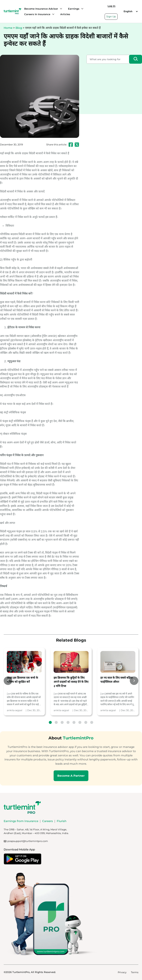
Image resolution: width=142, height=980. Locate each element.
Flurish (62, 821)
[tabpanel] (24, 682)
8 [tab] (92, 722)
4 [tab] (68, 722)
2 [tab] (56, 722)
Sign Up (111, 16)
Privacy (122, 972)
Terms (135, 972)
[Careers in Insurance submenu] (52, 14)
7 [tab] (86, 722)
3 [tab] (62, 722)
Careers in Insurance (37, 14)
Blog (19, 28)
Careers (48, 821)
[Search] (136, 59)
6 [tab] (80, 722)
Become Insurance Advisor (41, 9)
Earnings (74, 9)
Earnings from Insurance (21, 821)
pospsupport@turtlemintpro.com (28, 841)
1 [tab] (50, 722)
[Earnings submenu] (81, 9)
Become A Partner (71, 776)
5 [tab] (74, 722)
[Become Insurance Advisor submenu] (60, 9)
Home (8, 28)
